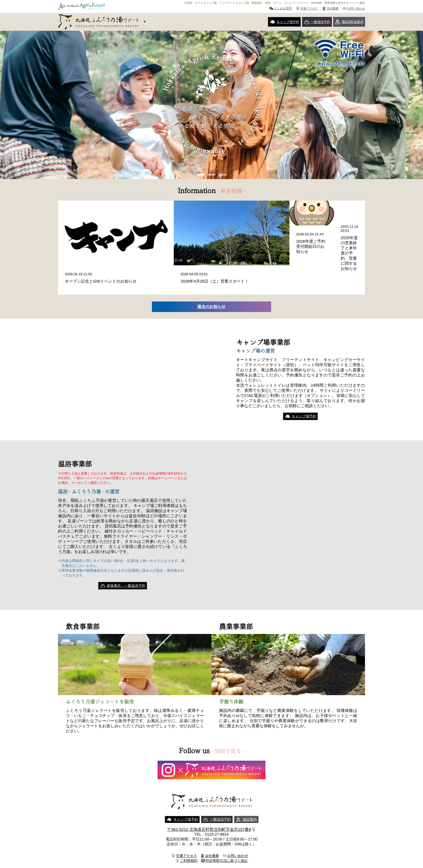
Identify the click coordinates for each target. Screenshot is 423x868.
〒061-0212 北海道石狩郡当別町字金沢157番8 (209, 813)
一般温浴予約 (320, 22)
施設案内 (250, 803)
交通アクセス (309, 8)
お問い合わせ (356, 8)
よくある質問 (283, 8)
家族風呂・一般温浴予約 (126, 569)
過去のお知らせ (212, 290)
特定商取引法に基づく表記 (227, 844)
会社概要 (333, 8)
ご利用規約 (189, 844)
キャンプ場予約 (288, 22)
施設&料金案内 (353, 22)
